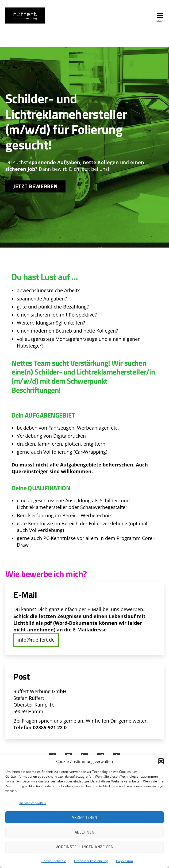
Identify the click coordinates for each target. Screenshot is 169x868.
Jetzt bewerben (35, 186)
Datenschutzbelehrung (91, 861)
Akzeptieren (84, 817)
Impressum (124, 861)
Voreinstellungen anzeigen (85, 847)
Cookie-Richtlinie (54, 861)
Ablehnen (85, 832)
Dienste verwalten (32, 803)
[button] (161, 761)
